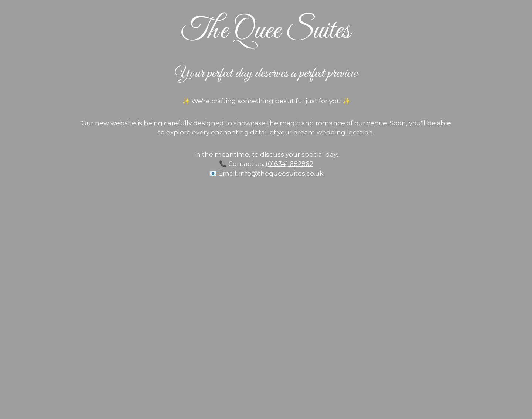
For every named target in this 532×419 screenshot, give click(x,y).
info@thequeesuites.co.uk (281, 173)
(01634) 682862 (289, 164)
